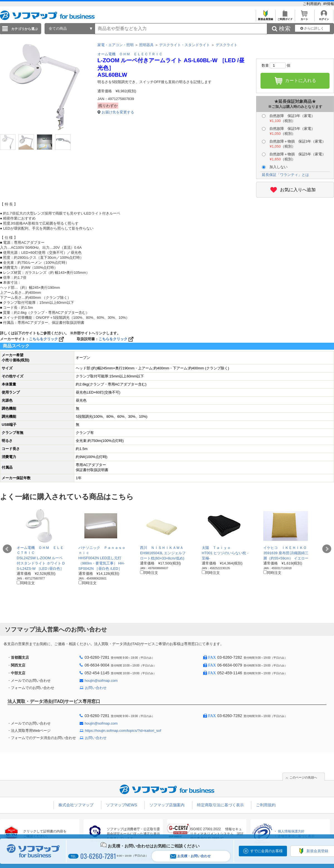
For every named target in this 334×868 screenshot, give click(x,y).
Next (327, 549)
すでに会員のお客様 (267, 851)
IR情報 (329, 4)
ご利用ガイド (285, 18)
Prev (7, 549)
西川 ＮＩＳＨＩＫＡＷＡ (162, 548)
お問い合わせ (96, 688)
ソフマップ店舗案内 (167, 805)
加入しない (275, 167)
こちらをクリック (47, 339)
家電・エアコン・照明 (116, 45)
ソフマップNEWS (122, 805)
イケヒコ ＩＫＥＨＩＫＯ (285, 548)
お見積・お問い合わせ (190, 856)
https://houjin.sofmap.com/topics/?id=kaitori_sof (123, 731)
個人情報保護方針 (291, 831)
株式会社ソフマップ (76, 805)
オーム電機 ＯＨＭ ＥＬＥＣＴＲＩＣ (130, 54)
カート (304, 18)
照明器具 (146, 45)
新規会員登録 (265, 18)
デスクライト (227, 45)
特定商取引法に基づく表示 (220, 805)
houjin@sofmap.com (101, 681)
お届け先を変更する (118, 112)
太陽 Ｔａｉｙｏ (216, 548)
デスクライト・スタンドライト (185, 45)
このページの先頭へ (303, 777)
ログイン (324, 18)
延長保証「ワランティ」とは (285, 175)
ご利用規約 (312, 4)
